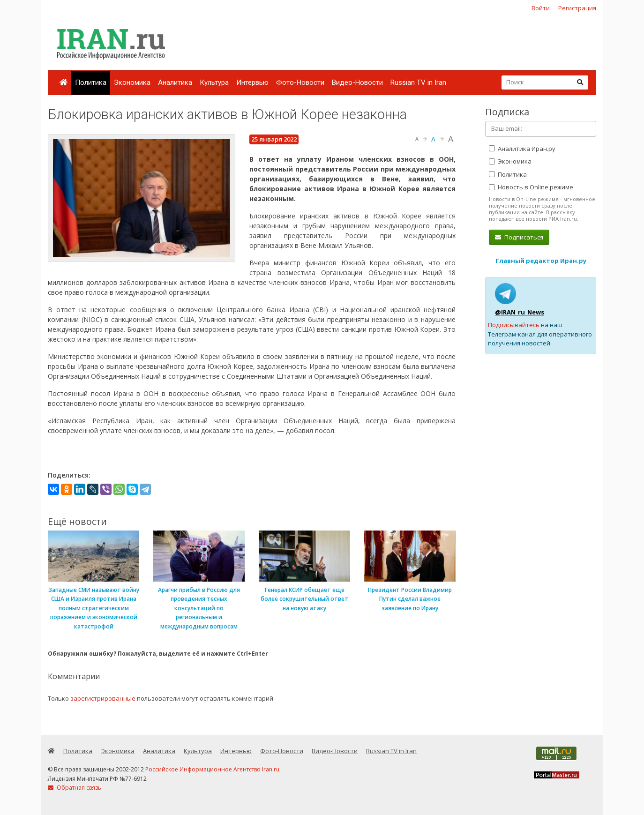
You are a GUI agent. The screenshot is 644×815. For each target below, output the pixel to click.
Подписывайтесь (514, 325)
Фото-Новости (300, 82)
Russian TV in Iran (418, 82)
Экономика (132, 82)
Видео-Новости (357, 82)
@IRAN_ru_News (520, 312)
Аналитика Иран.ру (522, 149)
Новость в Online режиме (531, 187)
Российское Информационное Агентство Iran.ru (212, 769)
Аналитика (175, 82)
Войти (541, 8)
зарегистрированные (103, 698)
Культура (214, 82)
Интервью (252, 82)
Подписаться (519, 237)
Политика (91, 82)
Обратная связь (75, 788)
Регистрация (577, 8)
